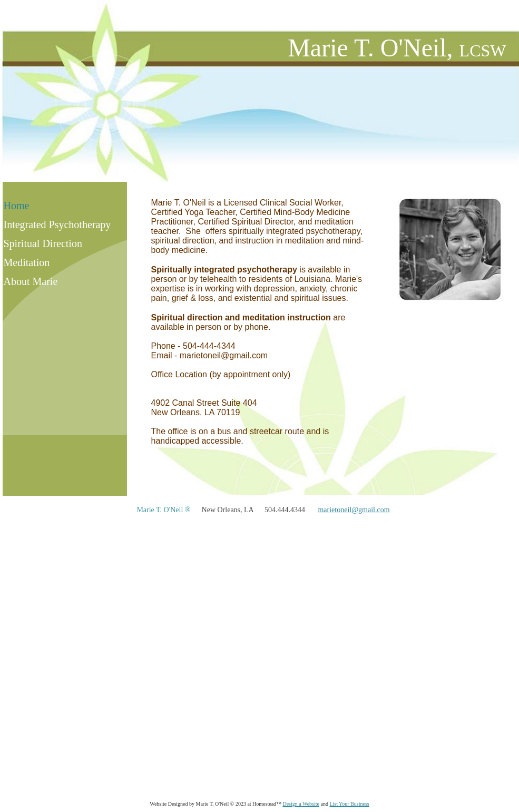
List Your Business (349, 804)
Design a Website (301, 804)
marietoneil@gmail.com (354, 510)
